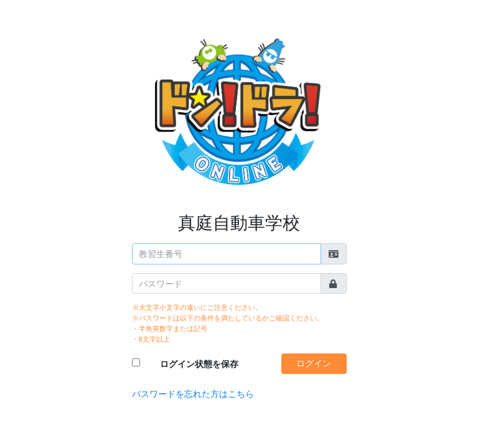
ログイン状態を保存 (199, 364)
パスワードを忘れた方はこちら (193, 394)
